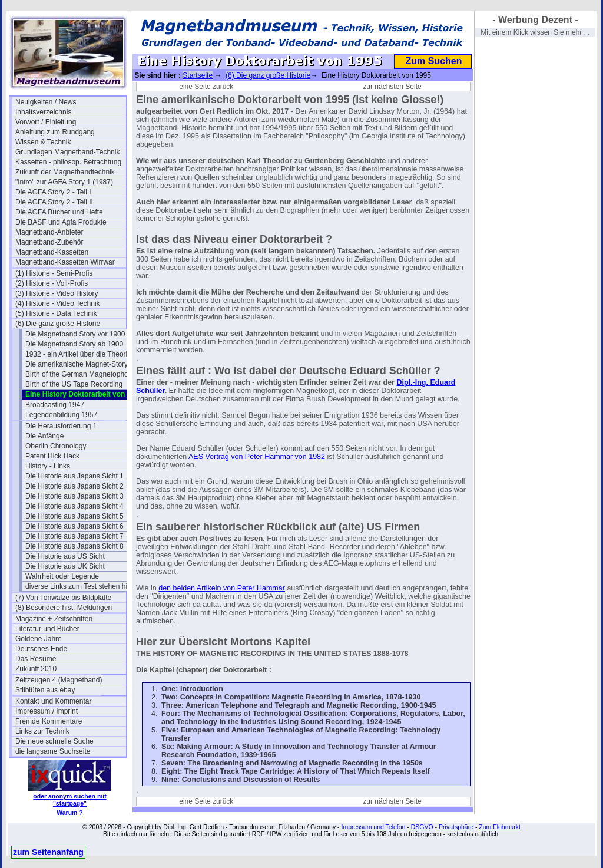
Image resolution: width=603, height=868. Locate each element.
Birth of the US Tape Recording (74, 384)
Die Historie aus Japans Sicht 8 (74, 546)
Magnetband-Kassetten (52, 252)
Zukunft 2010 (36, 669)
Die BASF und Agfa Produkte (61, 222)
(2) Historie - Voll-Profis (52, 283)
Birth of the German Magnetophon (79, 374)
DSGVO (422, 827)
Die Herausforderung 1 (61, 426)
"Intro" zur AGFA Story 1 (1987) (64, 182)
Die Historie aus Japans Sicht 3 (74, 496)
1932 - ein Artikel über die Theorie (78, 354)
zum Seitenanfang (48, 852)
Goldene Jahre (39, 639)
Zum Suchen (433, 61)
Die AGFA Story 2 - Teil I (53, 192)
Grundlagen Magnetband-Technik (67, 152)
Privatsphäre (456, 827)
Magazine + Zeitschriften (54, 619)
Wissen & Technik (43, 142)
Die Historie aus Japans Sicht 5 (74, 516)
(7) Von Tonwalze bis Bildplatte (63, 598)
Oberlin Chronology (56, 446)
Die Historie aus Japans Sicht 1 (74, 476)
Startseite (198, 75)
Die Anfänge (44, 436)
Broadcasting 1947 (55, 405)
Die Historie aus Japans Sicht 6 (74, 526)
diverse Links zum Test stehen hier (79, 586)
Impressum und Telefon (373, 827)
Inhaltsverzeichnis (43, 112)
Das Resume (36, 659)
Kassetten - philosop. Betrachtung (68, 162)
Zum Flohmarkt (500, 827)
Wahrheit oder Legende (62, 576)
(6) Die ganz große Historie (58, 324)
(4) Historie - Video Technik (58, 303)
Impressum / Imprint (47, 711)
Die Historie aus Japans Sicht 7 (74, 536)
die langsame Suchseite (53, 751)
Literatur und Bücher (47, 629)
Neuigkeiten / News (46, 102)
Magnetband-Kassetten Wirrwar (65, 262)
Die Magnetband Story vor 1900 (75, 334)
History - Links (48, 466)
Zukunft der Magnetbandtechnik (65, 172)
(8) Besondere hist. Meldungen (64, 608)
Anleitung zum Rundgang (55, 132)
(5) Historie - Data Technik (56, 313)
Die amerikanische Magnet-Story (77, 364)
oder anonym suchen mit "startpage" (69, 800)
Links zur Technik (42, 731)
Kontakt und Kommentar (53, 701)
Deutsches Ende (41, 649)
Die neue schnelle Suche (54, 741)
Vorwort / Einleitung (46, 122)
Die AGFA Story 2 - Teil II (54, 202)
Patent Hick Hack (52, 456)
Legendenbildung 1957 (61, 415)
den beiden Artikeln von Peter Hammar (222, 588)
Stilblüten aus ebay (45, 690)
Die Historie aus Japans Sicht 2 (74, 486)
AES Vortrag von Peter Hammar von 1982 (257, 457)
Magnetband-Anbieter (49, 232)
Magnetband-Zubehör (49, 242)
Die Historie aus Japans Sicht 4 (74, 506)
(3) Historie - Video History (57, 293)
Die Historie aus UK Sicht (65, 566)
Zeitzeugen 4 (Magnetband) (59, 680)
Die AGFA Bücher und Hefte (59, 212)
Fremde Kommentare (49, 721)
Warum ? (70, 813)
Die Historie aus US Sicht (65, 556)
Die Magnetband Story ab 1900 (74, 344)
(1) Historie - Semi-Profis (54, 273)
